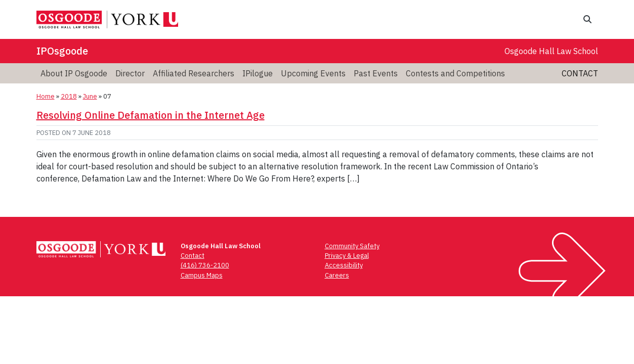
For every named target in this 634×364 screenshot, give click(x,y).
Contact (580, 73)
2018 (69, 96)
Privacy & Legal (347, 256)
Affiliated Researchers (194, 73)
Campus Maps (202, 275)
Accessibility (344, 265)
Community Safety (352, 246)
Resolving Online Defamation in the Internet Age (151, 115)
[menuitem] (74, 73)
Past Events (376, 73)
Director (130, 73)
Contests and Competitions (455, 73)
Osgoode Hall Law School (551, 51)
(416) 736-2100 (205, 265)
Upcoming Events (313, 73)
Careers (337, 275)
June (90, 96)
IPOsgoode (62, 51)
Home (46, 96)
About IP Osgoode (74, 73)
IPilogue (258, 73)
